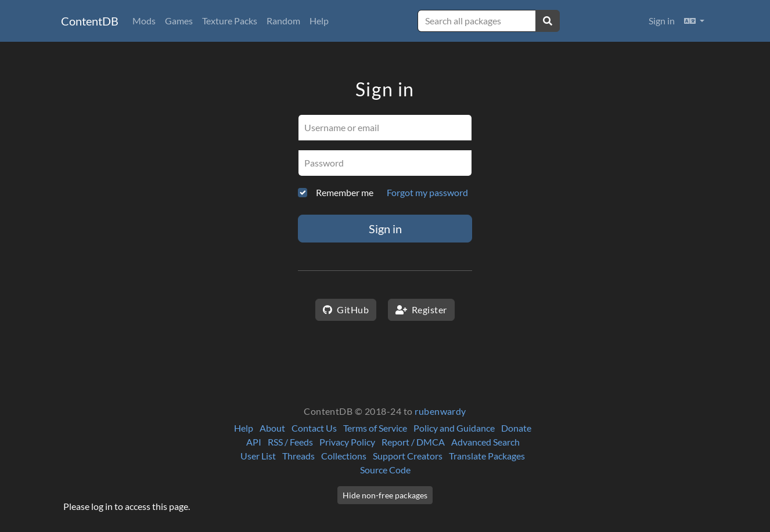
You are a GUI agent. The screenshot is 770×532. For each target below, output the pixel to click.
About (272, 428)
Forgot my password (427, 192)
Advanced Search (485, 442)
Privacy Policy (347, 442)
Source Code (385, 470)
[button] (694, 21)
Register (421, 310)
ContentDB (90, 21)
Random (283, 21)
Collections (344, 456)
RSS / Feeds (290, 442)
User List (258, 456)
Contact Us (314, 428)
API (254, 442)
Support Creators (408, 456)
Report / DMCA (413, 442)
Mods (144, 21)
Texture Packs (230, 21)
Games (179, 21)
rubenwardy (440, 411)
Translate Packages (487, 456)
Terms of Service (375, 428)
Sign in (662, 21)
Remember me (345, 192)
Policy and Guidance (454, 428)
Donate (516, 428)
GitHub (346, 310)
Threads (298, 456)
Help (319, 21)
